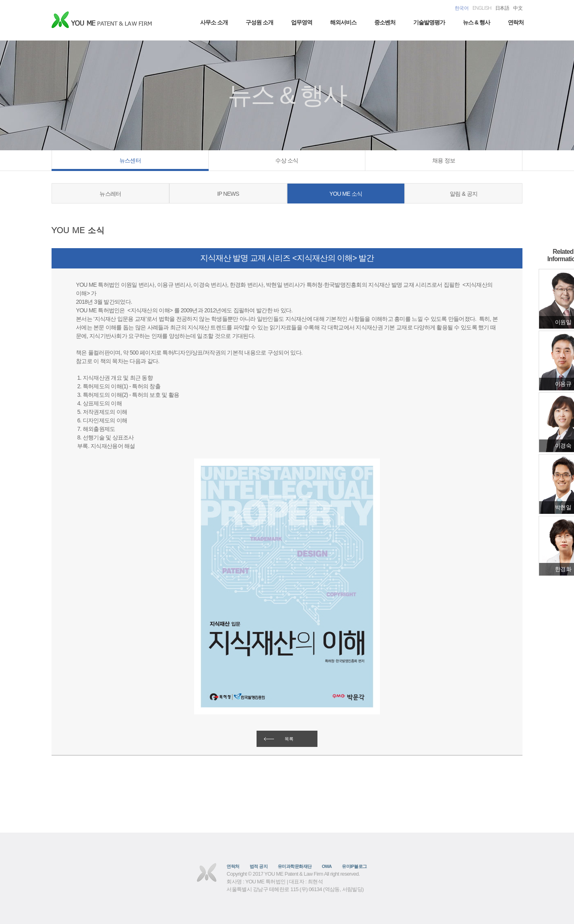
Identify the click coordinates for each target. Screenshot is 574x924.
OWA (327, 866)
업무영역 (302, 22)
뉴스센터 (130, 160)
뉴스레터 (110, 194)
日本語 (502, 8)
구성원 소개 (259, 22)
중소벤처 (385, 22)
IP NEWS (228, 194)
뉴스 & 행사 (476, 22)
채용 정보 (444, 160)
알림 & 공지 (464, 194)
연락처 (516, 22)
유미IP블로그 (354, 866)
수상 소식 (287, 160)
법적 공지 (259, 866)
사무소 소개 (214, 22)
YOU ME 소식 (346, 194)
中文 (518, 8)
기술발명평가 (429, 22)
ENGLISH (482, 8)
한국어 (462, 8)
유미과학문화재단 (295, 866)
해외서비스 (343, 22)
